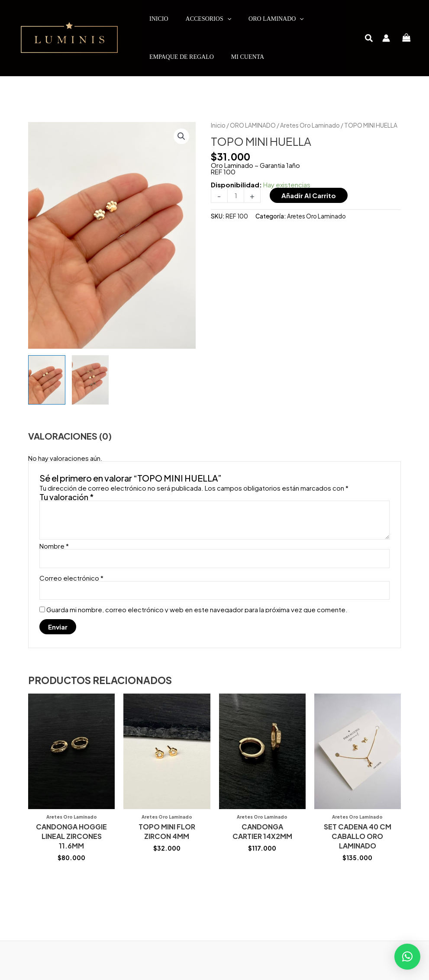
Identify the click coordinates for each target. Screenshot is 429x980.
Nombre (54, 546)
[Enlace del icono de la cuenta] (386, 38)
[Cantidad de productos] (236, 195)
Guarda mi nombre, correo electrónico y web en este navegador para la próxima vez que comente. (197, 609)
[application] (227, 19)
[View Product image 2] (90, 380)
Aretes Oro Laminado (310, 125)
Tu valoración (67, 497)
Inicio (218, 125)
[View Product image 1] (47, 380)
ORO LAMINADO (253, 125)
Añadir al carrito (309, 195)
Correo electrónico (71, 578)
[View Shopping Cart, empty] (406, 38)
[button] (369, 39)
